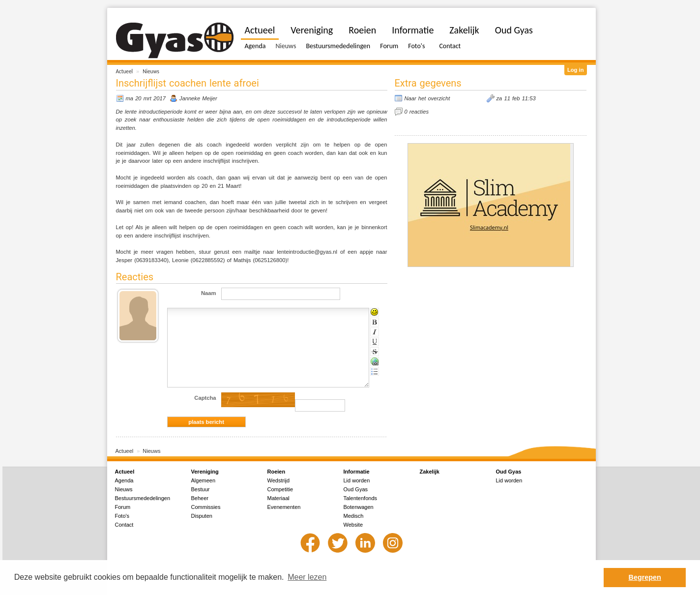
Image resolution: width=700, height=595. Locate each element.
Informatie (413, 30)
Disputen (202, 516)
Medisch (354, 516)
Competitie (280, 489)
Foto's (416, 46)
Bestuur (201, 489)
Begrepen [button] (645, 577)
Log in (576, 70)
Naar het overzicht (427, 98)
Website (353, 525)
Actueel (125, 71)
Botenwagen (359, 507)
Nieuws (151, 71)
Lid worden (357, 480)
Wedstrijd (279, 480)
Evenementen (284, 507)
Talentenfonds (361, 498)
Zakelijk (464, 30)
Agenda (255, 46)
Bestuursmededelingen (338, 46)
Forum (389, 46)
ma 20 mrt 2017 (146, 98)
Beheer (200, 498)
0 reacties (417, 112)
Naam (208, 293)
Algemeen (204, 480)
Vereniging (312, 30)
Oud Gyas (514, 30)
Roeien (362, 30)
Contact (450, 46)
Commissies (206, 507)
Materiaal (278, 498)
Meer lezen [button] (307, 577)
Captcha (205, 398)
